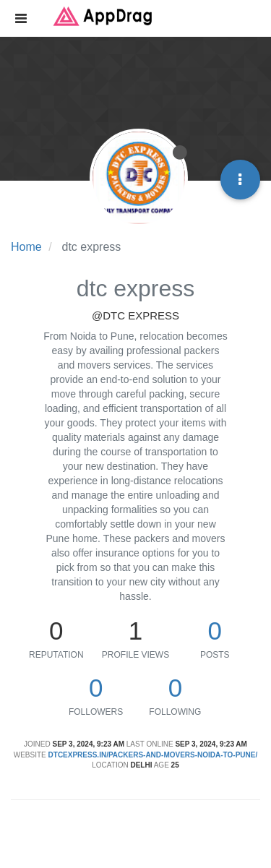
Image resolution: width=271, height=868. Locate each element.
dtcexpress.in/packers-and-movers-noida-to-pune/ (153, 755)
